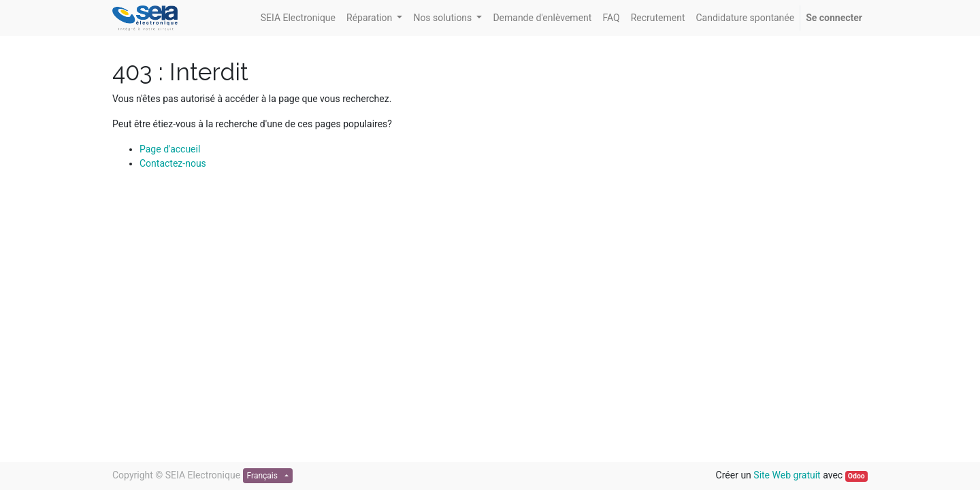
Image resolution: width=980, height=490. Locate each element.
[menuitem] (298, 18)
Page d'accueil (170, 149)
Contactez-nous (173, 163)
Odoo (856, 476)
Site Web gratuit (787, 475)
